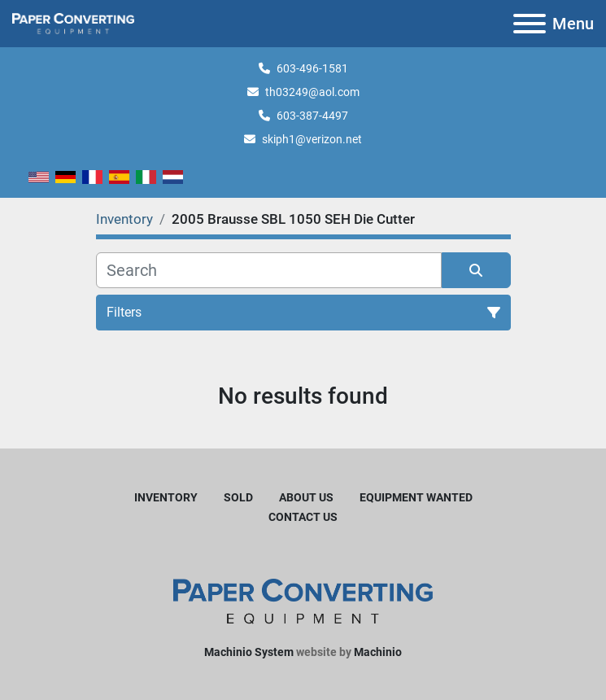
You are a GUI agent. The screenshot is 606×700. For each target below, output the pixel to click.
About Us (306, 497)
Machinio (378, 652)
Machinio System (249, 652)
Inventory (166, 497)
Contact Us (303, 517)
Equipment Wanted (416, 497)
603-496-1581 (312, 68)
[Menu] (530, 24)
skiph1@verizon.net (312, 139)
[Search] (269, 270)
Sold (238, 497)
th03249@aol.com (312, 92)
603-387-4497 (312, 116)
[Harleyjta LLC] (303, 600)
